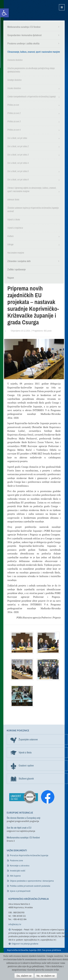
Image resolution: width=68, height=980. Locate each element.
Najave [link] (11, 278)
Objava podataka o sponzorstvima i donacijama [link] (32, 881)
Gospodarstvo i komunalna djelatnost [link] (24, 35)
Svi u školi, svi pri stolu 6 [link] (18, 180)
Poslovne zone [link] (16, 861)
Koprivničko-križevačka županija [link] (20, 10)
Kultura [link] (10, 236)
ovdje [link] (56, 970)
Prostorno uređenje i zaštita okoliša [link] (23, 44)
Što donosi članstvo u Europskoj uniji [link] (24, 818)
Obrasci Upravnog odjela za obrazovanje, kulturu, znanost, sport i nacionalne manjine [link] (32, 190)
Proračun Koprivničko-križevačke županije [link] (29, 856)
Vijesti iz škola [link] (14, 220)
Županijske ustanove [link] (28, 739)
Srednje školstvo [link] (14, 80)
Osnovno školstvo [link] (15, 60)
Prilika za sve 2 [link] (14, 113)
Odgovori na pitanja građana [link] (25, 944)
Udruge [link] (10, 244)
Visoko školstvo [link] (14, 88)
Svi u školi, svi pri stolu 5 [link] (18, 171)
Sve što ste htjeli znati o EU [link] (19, 828)
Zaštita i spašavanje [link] (17, 269)
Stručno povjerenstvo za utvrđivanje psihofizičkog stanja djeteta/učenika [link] (31, 70)
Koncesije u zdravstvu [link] (20, 866)
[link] (4, 13)
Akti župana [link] (15, 876)
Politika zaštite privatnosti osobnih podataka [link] (30, 886)
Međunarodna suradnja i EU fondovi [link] (24, 27)
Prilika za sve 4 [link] (14, 130)
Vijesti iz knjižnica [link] (15, 228)
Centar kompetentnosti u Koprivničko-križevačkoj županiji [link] (32, 97)
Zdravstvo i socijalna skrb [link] (19, 261)
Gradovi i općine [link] (26, 766)
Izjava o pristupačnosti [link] (20, 891)
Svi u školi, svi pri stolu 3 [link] (18, 155)
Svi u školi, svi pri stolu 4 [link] (18, 163)
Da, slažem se (24, 976)
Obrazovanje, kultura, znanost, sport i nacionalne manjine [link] (34, 52)
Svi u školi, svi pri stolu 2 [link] (18, 146)
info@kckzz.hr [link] (15, 925)
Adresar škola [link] (13, 200)
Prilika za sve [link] (13, 105)
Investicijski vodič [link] (18, 871)
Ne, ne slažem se (46, 976)
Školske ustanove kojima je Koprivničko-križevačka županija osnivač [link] (33, 210)
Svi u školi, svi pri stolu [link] (17, 138)
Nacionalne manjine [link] (16, 253)
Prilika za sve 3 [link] (14, 122)
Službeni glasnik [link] (26, 779)
